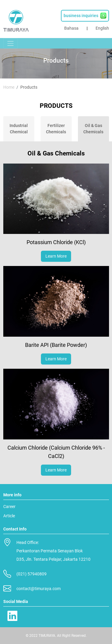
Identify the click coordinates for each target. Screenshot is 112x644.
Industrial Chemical (19, 129)
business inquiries (85, 16)
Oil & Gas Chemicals (93, 129)
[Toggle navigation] (11, 43)
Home (9, 87)
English (102, 28)
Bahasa (71, 28)
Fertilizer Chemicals (56, 129)
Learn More (56, 256)
